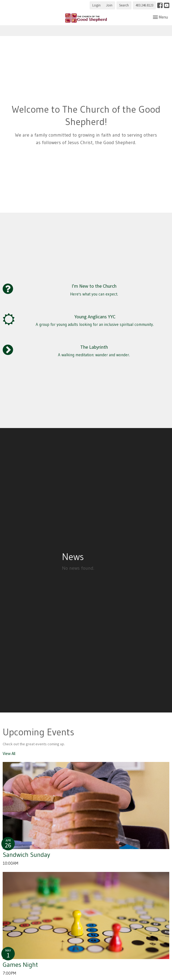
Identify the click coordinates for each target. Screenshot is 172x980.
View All (9, 753)
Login (96, 5)
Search (124, 5)
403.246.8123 (144, 5)
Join (109, 5)
